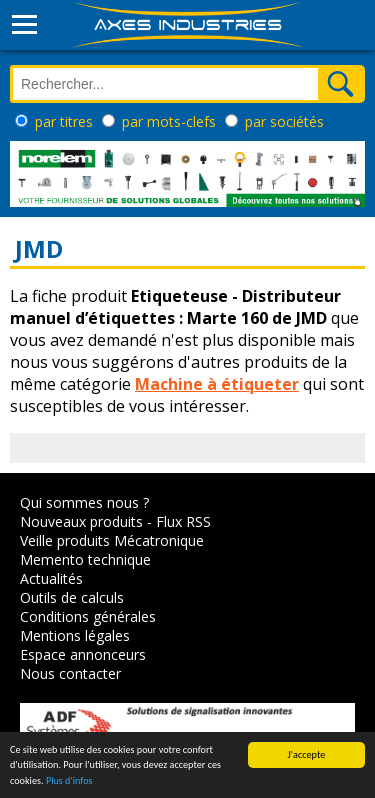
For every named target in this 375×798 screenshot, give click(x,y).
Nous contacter (70, 673)
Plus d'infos (69, 781)
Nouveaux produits (81, 521)
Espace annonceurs (83, 654)
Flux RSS (183, 521)
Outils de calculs (72, 597)
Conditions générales (88, 616)
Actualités (51, 578)
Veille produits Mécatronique (112, 540)
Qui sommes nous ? (84, 502)
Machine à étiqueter (217, 384)
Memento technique (85, 559)
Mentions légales (75, 635)
